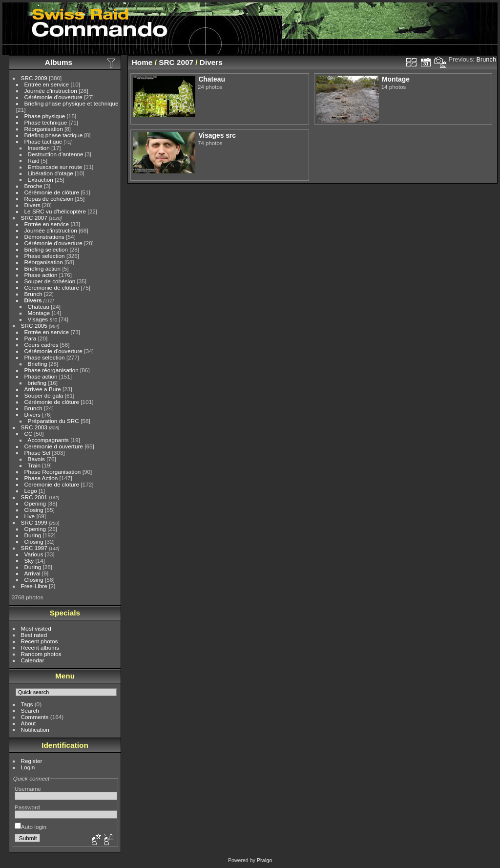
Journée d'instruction (51, 91)
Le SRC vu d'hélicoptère (55, 211)
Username (28, 789)
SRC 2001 (34, 497)
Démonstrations (44, 237)
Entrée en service (47, 84)
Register (32, 761)
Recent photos (40, 641)
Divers (32, 205)
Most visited (36, 628)
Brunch (33, 294)
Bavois (36, 459)
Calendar (33, 660)
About (29, 723)
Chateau (39, 307)
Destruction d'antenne (56, 154)
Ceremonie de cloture (52, 484)
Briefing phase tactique (54, 135)
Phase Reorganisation (53, 472)
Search (30, 710)
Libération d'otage (51, 173)
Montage (39, 313)
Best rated (34, 635)
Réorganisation (44, 129)
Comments (35, 717)
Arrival (32, 573)
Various (34, 554)
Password (27, 807)
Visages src (43, 319)
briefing (37, 383)
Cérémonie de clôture (52, 192)
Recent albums (40, 647)
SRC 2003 (34, 427)
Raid (34, 160)
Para (31, 338)
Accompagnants (48, 440)
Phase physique (45, 116)
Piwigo (264, 860)
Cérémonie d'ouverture (53, 97)
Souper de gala (44, 395)
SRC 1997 (34, 548)
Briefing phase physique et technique (72, 103)
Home (142, 62)
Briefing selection (46, 249)
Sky (29, 561)
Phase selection (45, 256)
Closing (34, 510)
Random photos (41, 654)
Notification (35, 730)
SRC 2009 (34, 78)
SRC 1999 (34, 522)
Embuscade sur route (55, 167)
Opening (35, 503)
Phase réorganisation (52, 370)
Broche (33, 186)
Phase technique (46, 122)
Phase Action (41, 478)
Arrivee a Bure (43, 389)
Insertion (39, 148)
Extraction (41, 180)
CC (29, 434)
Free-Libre (34, 586)
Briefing (38, 364)
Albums (59, 62)
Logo (31, 491)
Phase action (41, 275)
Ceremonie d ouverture (54, 446)
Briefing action (43, 268)
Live (30, 516)
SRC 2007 (34, 218)
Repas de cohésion (49, 199)
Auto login (31, 827)
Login (28, 767)
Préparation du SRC (53, 421)
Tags (27, 704)
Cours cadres (42, 345)
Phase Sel (38, 453)
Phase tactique (43, 141)
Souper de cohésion (50, 281)
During (33, 535)
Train (34, 465)
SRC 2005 (34, 326)
